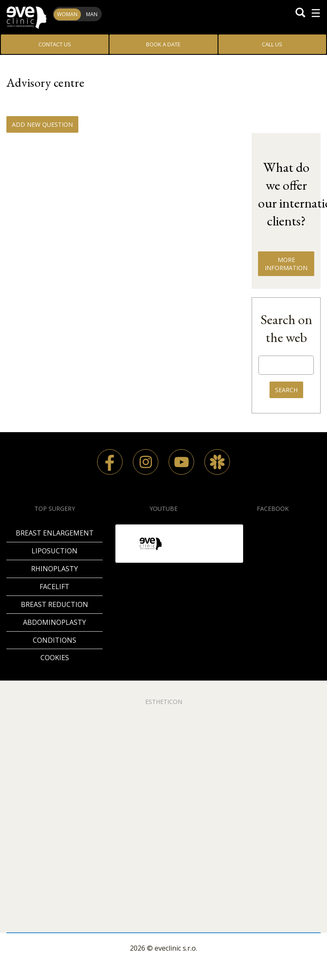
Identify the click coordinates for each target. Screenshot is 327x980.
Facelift (54, 587)
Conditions (54, 640)
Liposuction (54, 551)
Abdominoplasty (54, 622)
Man (92, 14)
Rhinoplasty (54, 569)
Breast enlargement (55, 533)
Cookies (55, 658)
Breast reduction (54, 604)
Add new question (42, 124)
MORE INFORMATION (286, 264)
